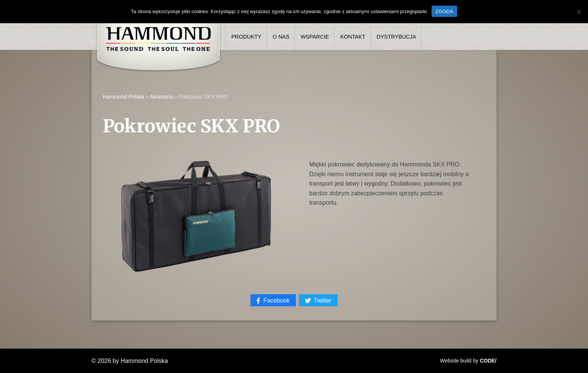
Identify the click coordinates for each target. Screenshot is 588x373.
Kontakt (353, 37)
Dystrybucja (396, 37)
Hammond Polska (124, 97)
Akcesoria (161, 97)
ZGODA (444, 11)
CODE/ (488, 361)
